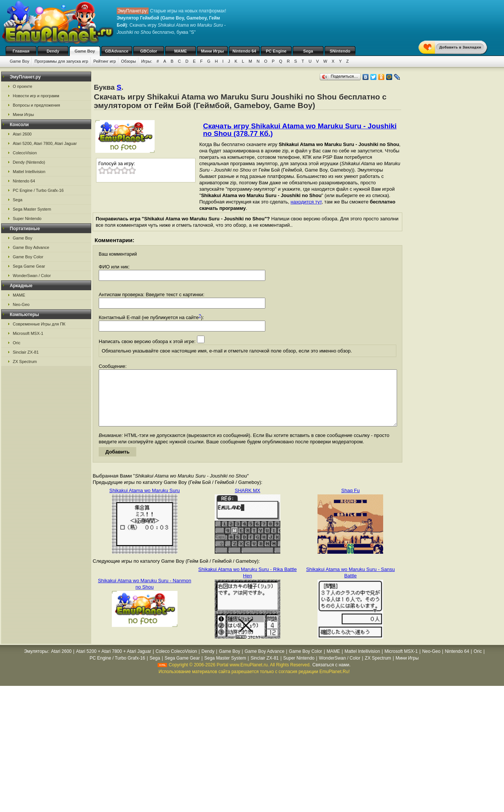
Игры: (147, 61)
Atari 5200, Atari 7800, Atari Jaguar (45, 143)
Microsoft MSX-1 (28, 333)
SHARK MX (248, 502)
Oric (17, 343)
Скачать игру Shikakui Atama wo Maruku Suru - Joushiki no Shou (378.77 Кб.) (300, 130)
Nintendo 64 (244, 51)
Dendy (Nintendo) (29, 162)
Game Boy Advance (31, 247)
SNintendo (340, 51)
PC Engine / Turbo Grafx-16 (38, 190)
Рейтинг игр (105, 61)
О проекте (23, 86)
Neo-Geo (21, 304)
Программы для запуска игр (61, 61)
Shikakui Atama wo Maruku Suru (144, 502)
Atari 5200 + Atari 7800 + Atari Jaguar (114, 663)
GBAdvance (117, 51)
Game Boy (85, 51)
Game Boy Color (28, 257)
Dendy (53, 51)
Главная (21, 51)
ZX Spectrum (25, 362)
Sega (308, 51)
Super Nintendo (27, 218)
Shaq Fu (350, 502)
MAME (181, 51)
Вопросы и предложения (36, 105)
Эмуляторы (36, 663)
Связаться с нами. (331, 676)
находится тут (306, 202)
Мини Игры (213, 51)
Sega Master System (32, 209)
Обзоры (129, 61)
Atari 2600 (22, 134)
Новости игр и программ (36, 96)
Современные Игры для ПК (39, 324)
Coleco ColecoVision (176, 663)
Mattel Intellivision (29, 172)
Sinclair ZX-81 (26, 352)
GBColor (148, 51)
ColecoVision (25, 153)
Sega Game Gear (29, 266)
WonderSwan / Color (32, 276)
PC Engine (276, 51)
